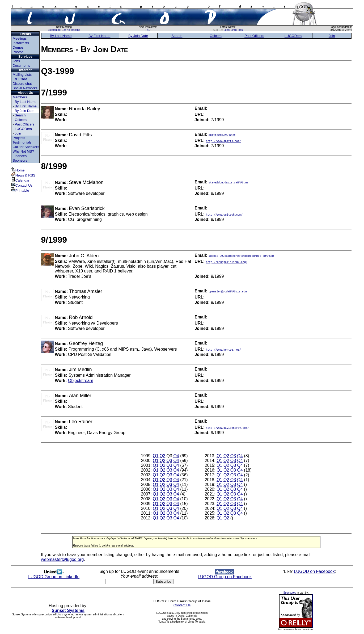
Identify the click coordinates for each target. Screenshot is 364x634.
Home (18, 170)
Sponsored (290, 593)
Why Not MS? (23, 151)
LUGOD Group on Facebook (225, 575)
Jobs (16, 61)
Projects (19, 138)
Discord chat (22, 84)
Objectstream (81, 381)
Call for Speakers (26, 147)
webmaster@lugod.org (62, 559)
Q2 (162, 456)
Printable (20, 190)
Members (20, 97)
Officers (21, 120)
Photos (18, 52)
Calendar (20, 180)
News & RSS (23, 175)
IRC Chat (20, 79)
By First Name (26, 106)
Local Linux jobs (233, 30)
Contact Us (22, 185)
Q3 (169, 461)
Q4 (176, 456)
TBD (148, 30)
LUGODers (23, 129)
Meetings (20, 38)
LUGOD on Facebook (314, 571)
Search (20, 115)
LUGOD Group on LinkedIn (54, 575)
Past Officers (24, 124)
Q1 (156, 456)
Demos (18, 47)
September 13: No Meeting (64, 30)
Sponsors (20, 160)
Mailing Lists (22, 75)
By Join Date (24, 111)
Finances (20, 156)
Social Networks (25, 88)
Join (18, 133)
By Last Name (26, 102)
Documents (21, 66)
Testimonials (22, 142)
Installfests (21, 43)
